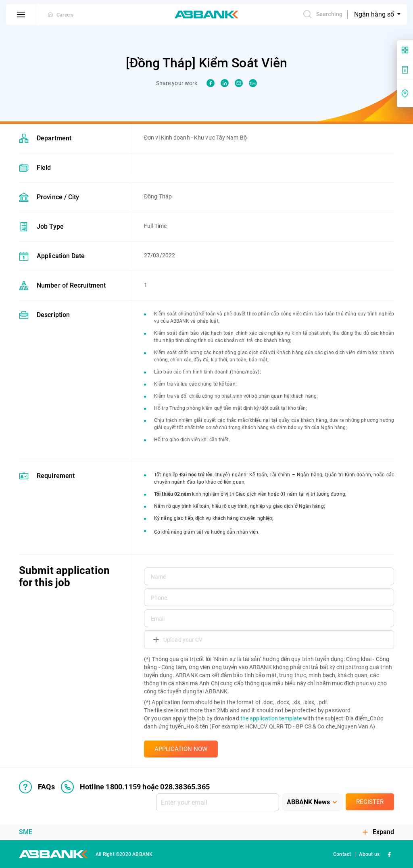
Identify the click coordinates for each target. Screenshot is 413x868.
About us (369, 854)
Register (370, 802)
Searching (322, 14)
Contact (342, 854)
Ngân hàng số (375, 14)
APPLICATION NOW (181, 749)
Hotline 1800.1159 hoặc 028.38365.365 (135, 787)
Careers (65, 15)
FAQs (37, 787)
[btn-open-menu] (21, 15)
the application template (271, 718)
